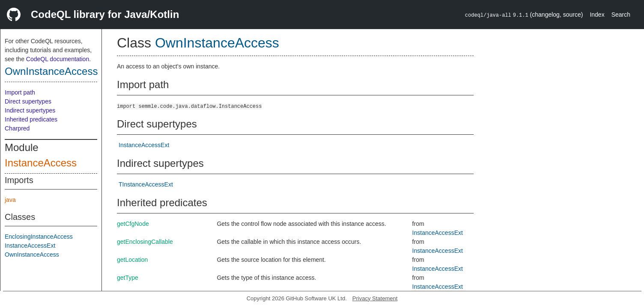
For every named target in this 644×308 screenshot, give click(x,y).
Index (597, 15)
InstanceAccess (41, 163)
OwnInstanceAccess (51, 71)
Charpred (17, 128)
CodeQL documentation (58, 59)
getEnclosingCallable (145, 242)
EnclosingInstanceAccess (39, 237)
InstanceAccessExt (30, 246)
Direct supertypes (28, 101)
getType (128, 278)
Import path (20, 92)
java (10, 200)
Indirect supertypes (30, 110)
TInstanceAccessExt (146, 184)
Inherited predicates (31, 119)
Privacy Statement (375, 298)
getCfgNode (133, 224)
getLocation (132, 260)
